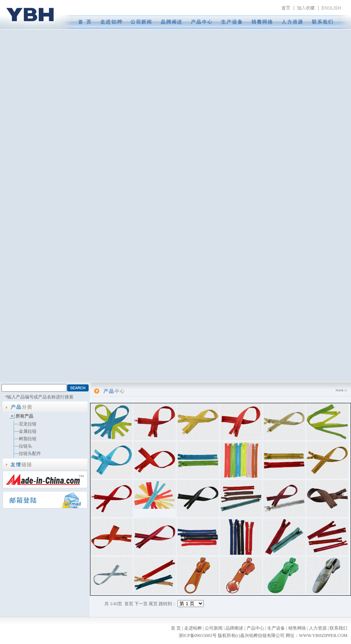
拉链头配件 (30, 453)
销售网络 (297, 628)
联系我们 (338, 628)
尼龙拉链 (28, 424)
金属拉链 (28, 431)
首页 (129, 604)
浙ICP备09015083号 (198, 636)
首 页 (176, 628)
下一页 (141, 604)
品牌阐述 (234, 628)
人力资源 (318, 628)
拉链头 (25, 446)
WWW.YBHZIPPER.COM (323, 636)
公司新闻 (214, 628)
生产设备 (276, 628)
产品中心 (255, 628)
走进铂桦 (193, 628)
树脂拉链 (28, 439)
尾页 (153, 604)
